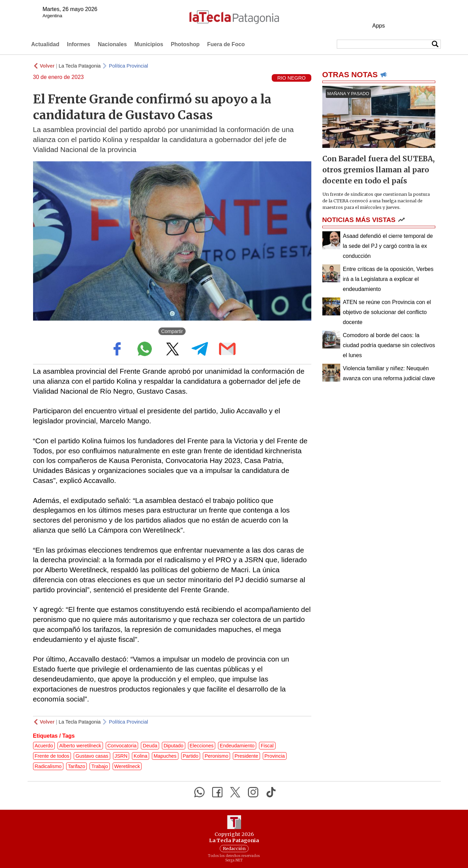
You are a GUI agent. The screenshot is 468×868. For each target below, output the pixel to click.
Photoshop (185, 44)
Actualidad (45, 44)
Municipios (149, 44)
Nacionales (112, 44)
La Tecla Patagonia (80, 66)
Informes (79, 44)
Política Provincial (128, 66)
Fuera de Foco (226, 44)
